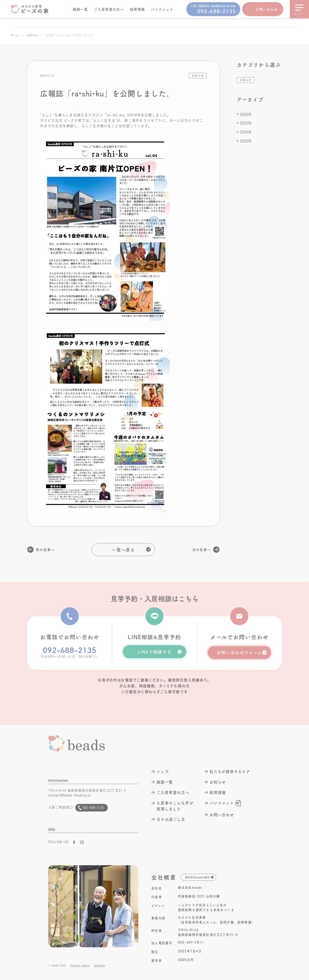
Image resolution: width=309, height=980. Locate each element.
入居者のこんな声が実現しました (175, 806)
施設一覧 (80, 9)
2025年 (246, 123)
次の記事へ (202, 549)
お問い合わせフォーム (239, 652)
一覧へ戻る (123, 549)
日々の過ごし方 (171, 819)
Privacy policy (80, 965)
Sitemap (100, 965)
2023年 (246, 141)
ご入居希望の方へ (109, 9)
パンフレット (162, 9)
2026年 (246, 114)
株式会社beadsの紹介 (198, 877)
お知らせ (32, 35)
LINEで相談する (154, 652)
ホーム (15, 35)
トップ (163, 771)
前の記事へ (45, 549)
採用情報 (137, 9)
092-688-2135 (70, 650)
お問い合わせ (266, 9)
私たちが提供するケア (230, 771)
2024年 (246, 132)
